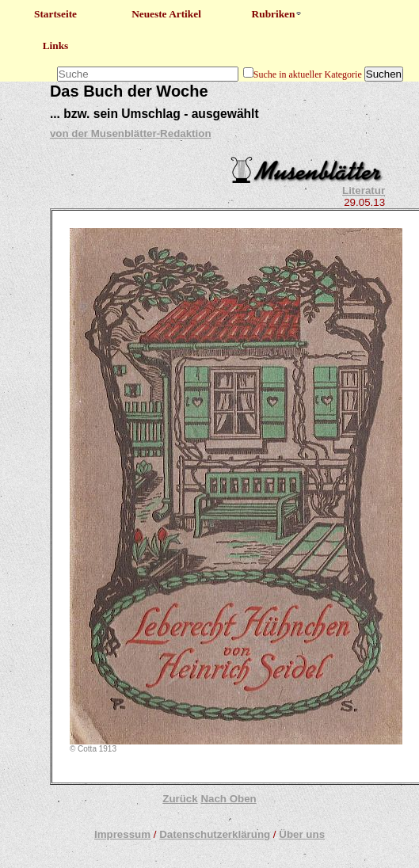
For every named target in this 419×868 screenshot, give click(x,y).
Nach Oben (228, 799)
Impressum (122, 834)
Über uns (302, 834)
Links (56, 46)
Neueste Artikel (166, 14)
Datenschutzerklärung (215, 834)
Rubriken (278, 14)
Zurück (180, 799)
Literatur (364, 190)
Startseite (55, 14)
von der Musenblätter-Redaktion (131, 133)
